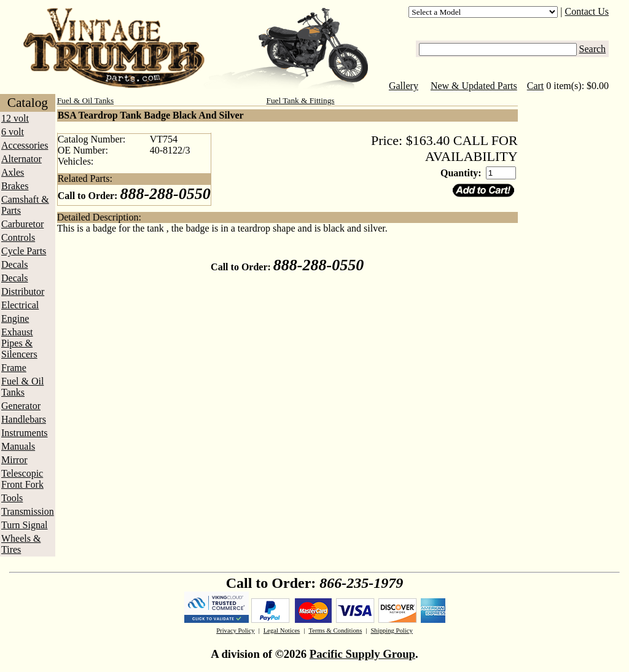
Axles (13, 172)
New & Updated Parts (474, 86)
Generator (21, 406)
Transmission (28, 511)
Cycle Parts (24, 251)
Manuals (18, 446)
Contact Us (587, 11)
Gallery (404, 86)
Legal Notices (282, 631)
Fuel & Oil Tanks (22, 387)
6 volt (13, 132)
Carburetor (22, 224)
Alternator (21, 159)
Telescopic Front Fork (22, 479)
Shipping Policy (391, 631)
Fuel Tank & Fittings (301, 100)
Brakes (15, 186)
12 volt (15, 118)
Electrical (20, 305)
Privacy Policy (235, 631)
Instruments (25, 433)
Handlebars (24, 419)
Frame (14, 368)
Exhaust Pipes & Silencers (19, 343)
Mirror (14, 460)
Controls (18, 237)
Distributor (23, 291)
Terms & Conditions (335, 631)
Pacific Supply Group (362, 654)
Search (593, 49)
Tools (12, 498)
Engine (15, 318)
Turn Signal (24, 525)
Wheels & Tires (21, 544)
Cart (536, 86)
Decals (15, 264)
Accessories (25, 145)
